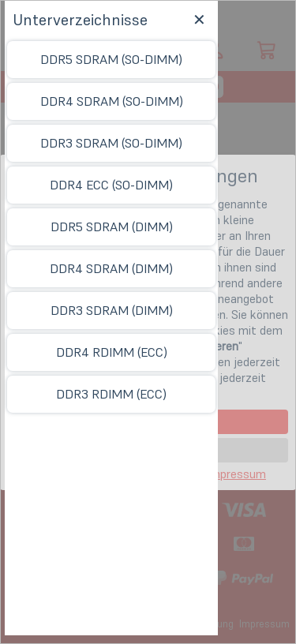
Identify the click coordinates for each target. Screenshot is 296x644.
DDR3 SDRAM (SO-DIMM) (111, 143)
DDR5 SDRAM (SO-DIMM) (111, 59)
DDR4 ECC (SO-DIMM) (111, 185)
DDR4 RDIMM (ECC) (112, 352)
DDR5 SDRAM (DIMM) (112, 227)
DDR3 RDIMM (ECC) (111, 394)
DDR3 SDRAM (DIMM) (112, 310)
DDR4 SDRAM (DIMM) (111, 268)
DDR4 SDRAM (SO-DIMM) (112, 101)
